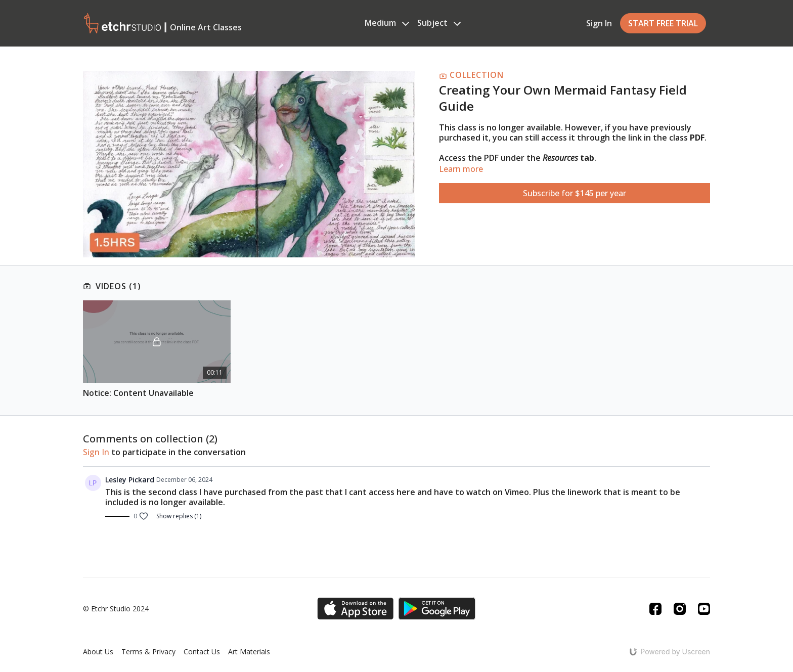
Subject (439, 23)
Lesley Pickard (130, 480)
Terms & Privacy (148, 652)
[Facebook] (655, 609)
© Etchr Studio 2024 (116, 609)
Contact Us (202, 652)
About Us (98, 652)
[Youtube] (704, 609)
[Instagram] (680, 609)
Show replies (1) (179, 516)
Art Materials (249, 652)
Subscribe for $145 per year (575, 193)
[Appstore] (355, 609)
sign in (96, 452)
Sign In (599, 23)
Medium (387, 23)
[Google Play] (437, 609)
